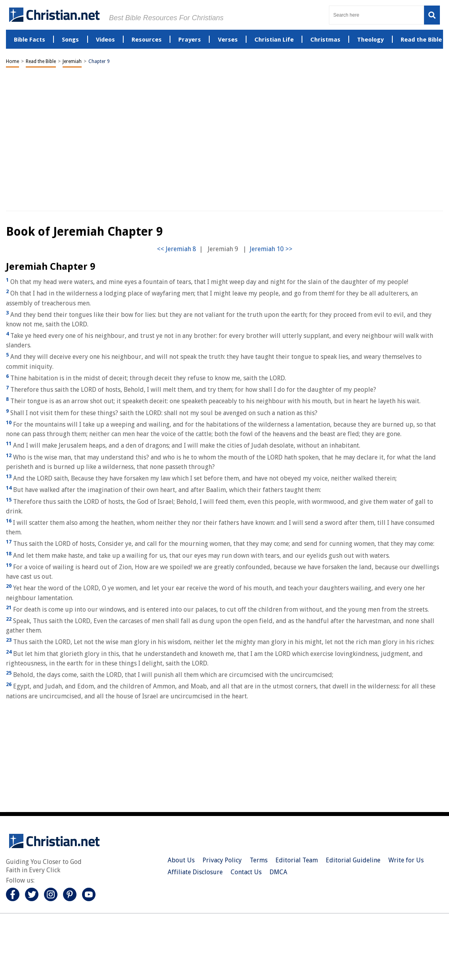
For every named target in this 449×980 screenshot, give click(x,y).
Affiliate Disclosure (195, 872)
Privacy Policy (222, 860)
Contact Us (246, 872)
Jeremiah (72, 61)
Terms (259, 860)
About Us (181, 860)
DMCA (278, 872)
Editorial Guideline (353, 860)
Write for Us (406, 860)
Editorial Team (297, 860)
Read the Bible (41, 61)
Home (12, 61)
